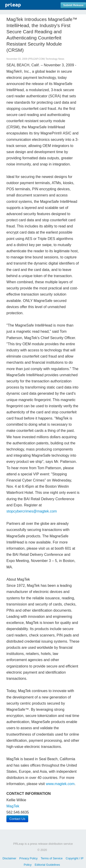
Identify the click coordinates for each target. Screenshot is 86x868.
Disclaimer (9, 858)
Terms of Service (52, 858)
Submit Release (73, 5)
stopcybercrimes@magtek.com (32, 511)
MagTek (13, 806)
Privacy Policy (28, 858)
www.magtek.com (60, 784)
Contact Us (17, 819)
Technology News (55, 59)
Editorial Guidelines (47, 865)
